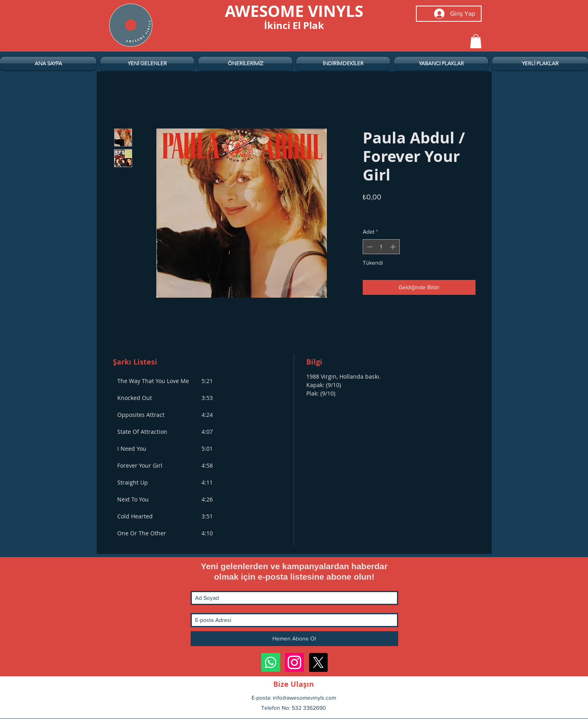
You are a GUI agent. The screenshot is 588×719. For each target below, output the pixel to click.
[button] (476, 41)
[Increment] (394, 247)
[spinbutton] (381, 247)
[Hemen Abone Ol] (294, 639)
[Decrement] (369, 247)
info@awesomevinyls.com (304, 698)
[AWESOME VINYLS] (294, 11)
